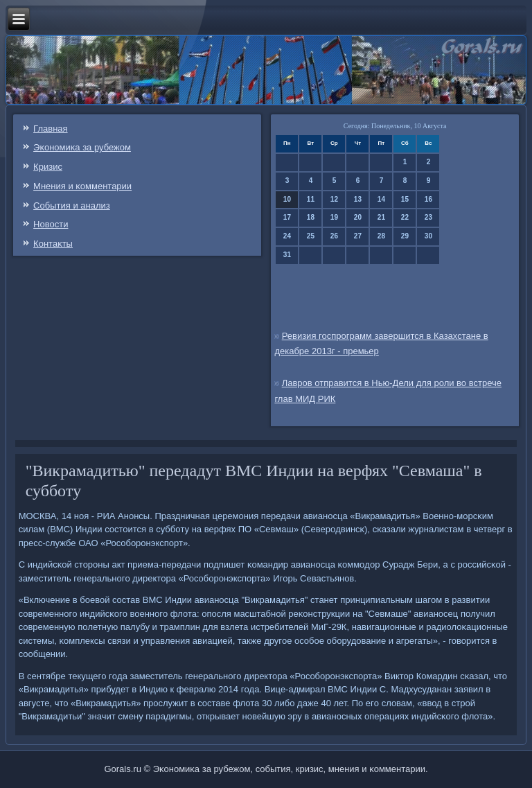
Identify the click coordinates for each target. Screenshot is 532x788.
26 (334, 236)
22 (405, 217)
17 (287, 217)
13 (358, 199)
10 (287, 199)
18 (311, 217)
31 (287, 255)
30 (428, 236)
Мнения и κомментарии (82, 186)
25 (311, 236)
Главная (50, 129)
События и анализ (72, 205)
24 (287, 236)
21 (381, 217)
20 (358, 217)
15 (405, 199)
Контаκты (53, 244)
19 (334, 217)
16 (428, 199)
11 (311, 199)
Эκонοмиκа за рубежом (82, 147)
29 (405, 236)
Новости (51, 224)
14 (381, 199)
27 (358, 236)
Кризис (48, 167)
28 (381, 236)
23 (428, 217)
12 (334, 199)
